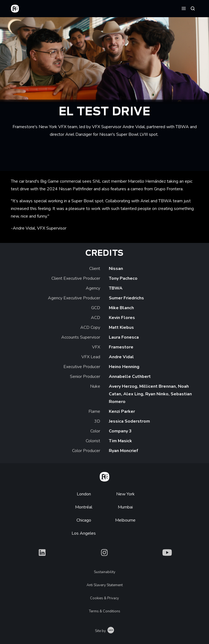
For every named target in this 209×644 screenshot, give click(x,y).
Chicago (84, 520)
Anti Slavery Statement (105, 585)
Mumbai (125, 507)
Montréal (84, 507)
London (84, 494)
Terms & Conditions (105, 611)
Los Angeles (84, 533)
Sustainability (105, 572)
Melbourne (125, 520)
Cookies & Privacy (104, 598)
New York (125, 494)
